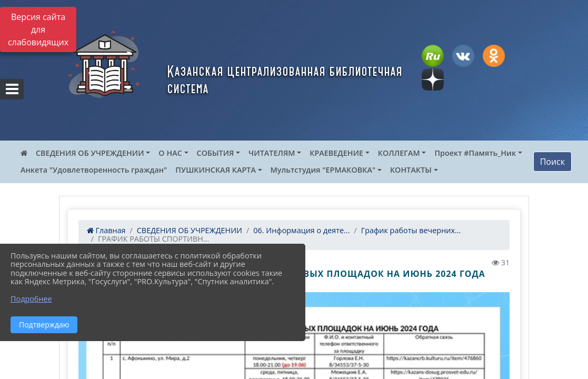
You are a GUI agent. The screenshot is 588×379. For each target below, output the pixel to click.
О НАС (170, 153)
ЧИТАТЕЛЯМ (272, 153)
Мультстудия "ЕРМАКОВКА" (323, 170)
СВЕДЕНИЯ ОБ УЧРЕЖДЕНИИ (90, 153)
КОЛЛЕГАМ (399, 153)
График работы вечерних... (411, 230)
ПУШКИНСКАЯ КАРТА (216, 170)
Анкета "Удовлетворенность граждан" (94, 170)
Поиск (552, 162)
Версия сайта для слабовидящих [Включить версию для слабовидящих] (38, 29)
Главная (106, 230)
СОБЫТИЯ (216, 153)
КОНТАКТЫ (411, 170)
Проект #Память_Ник (475, 153)
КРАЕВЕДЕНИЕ (336, 153)
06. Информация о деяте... (301, 230)
